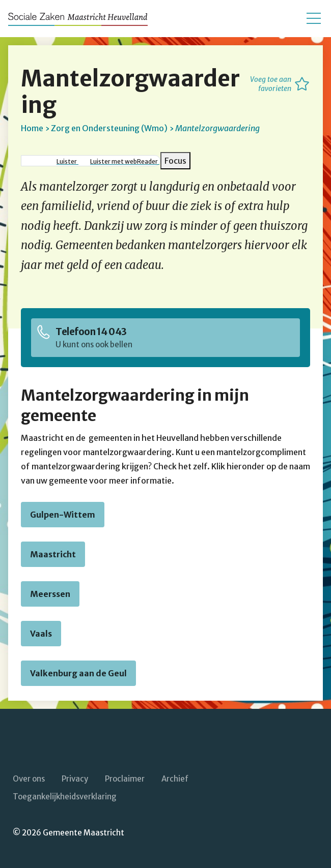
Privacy (75, 779)
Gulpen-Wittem (63, 515)
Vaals (41, 634)
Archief (175, 779)
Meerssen (50, 594)
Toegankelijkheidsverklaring (65, 797)
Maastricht (53, 554)
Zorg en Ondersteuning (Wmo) (109, 128)
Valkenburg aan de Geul (78, 673)
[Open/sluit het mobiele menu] (314, 18)
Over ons (29, 779)
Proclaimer (125, 779)
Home (32, 128)
